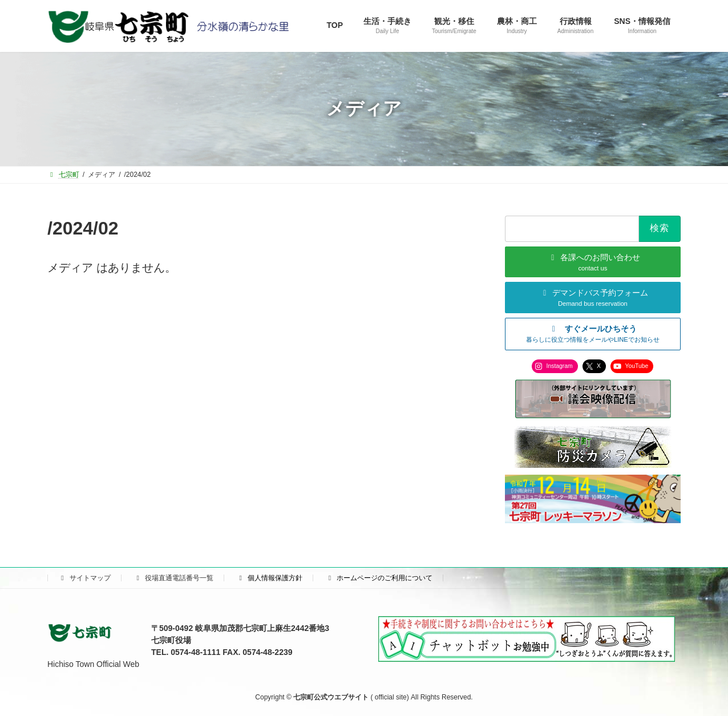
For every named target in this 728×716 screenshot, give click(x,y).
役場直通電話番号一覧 (173, 578)
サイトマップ (84, 578)
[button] (593, 333)
